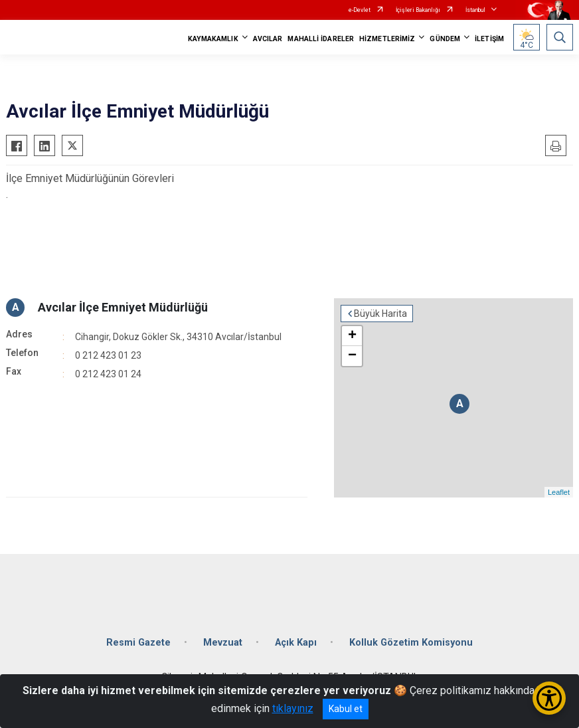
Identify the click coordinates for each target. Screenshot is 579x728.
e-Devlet (360, 10)
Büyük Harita (380, 314)
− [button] (352, 356)
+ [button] (352, 336)
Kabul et (346, 709)
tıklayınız (293, 708)
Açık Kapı (296, 643)
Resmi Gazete (138, 643)
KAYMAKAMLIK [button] (213, 39)
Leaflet (559, 492)
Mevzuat (223, 643)
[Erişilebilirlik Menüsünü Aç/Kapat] (549, 698)
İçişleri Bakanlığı (418, 10)
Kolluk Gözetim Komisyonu (411, 643)
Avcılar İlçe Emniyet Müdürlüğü (123, 307)
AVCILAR (268, 39)
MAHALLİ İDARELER (321, 39)
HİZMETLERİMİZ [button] (387, 39)
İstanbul (475, 10)
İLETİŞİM (489, 39)
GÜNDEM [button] (445, 39)
